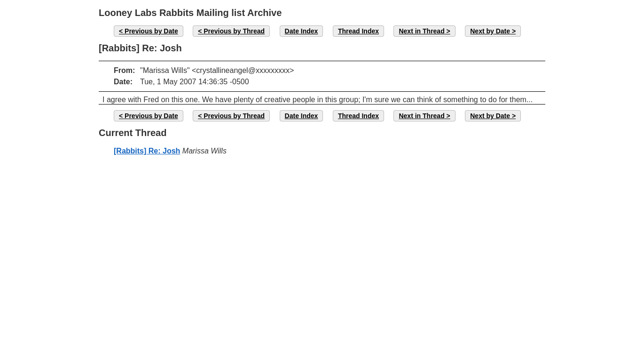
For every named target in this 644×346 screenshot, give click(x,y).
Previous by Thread (234, 31)
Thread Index (358, 31)
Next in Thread (421, 31)
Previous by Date (151, 31)
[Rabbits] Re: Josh (147, 151)
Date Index (302, 31)
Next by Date (490, 31)
